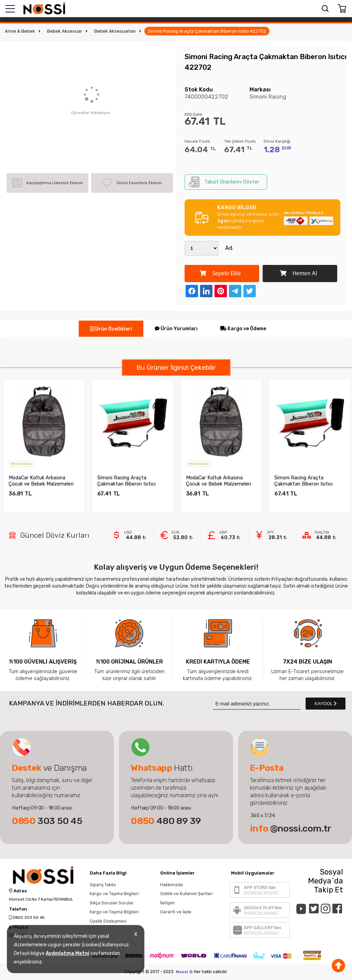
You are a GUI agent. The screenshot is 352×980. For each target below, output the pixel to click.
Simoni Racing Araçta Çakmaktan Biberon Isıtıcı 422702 (207, 31)
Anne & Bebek (20, 31)
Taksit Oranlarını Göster (224, 182)
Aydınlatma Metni (68, 953)
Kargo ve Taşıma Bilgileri (114, 894)
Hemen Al (298, 274)
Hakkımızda (172, 885)
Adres (18, 891)
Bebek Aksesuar (65, 31)
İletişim (167, 903)
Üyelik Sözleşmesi (108, 921)
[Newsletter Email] (257, 704)
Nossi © (184, 972)
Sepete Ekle (220, 274)
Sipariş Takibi (103, 885)
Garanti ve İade (176, 912)
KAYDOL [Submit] (326, 704)
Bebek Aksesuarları (115, 31)
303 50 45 (47, 821)
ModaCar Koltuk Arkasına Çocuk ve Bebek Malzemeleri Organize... (45, 481)
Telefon (18, 909)
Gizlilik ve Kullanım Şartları (186, 894)
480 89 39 (166, 821)
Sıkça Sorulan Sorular (112, 903)
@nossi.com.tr (291, 828)
